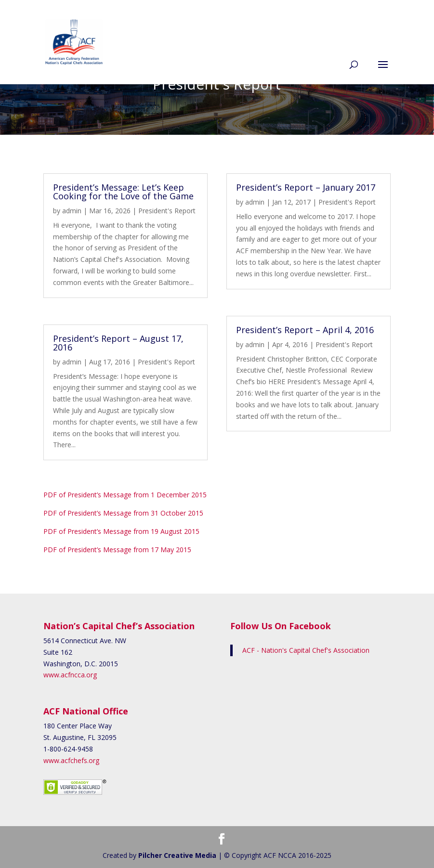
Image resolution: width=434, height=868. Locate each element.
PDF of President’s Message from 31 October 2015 (123, 513)
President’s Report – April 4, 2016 (305, 330)
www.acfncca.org (70, 675)
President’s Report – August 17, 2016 (118, 343)
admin (72, 211)
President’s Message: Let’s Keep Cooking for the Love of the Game (123, 192)
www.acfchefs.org (71, 760)
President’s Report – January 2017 (306, 187)
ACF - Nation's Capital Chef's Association (306, 650)
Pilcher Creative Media (177, 855)
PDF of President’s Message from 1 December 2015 (125, 495)
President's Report (167, 211)
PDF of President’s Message (122, 531)
